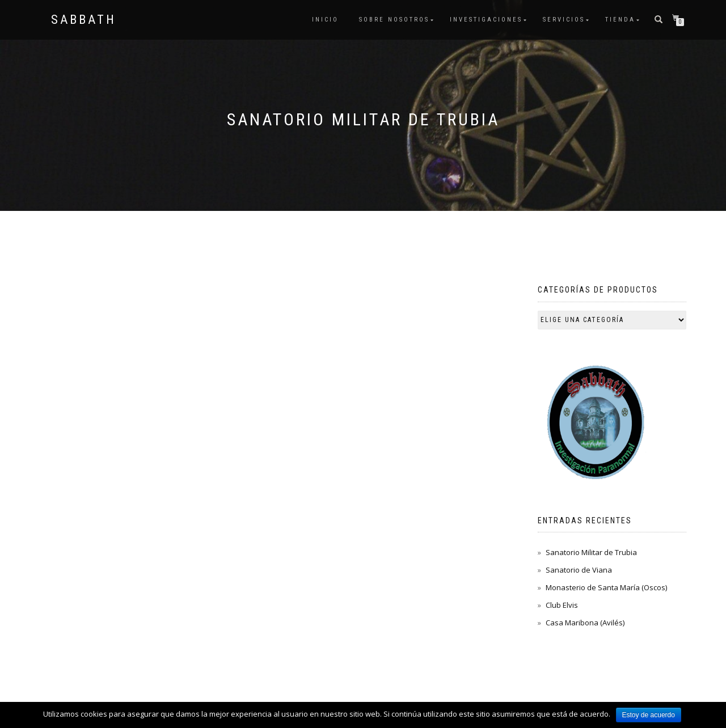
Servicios (564, 20)
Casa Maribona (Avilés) (585, 623)
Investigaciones (486, 20)
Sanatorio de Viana (579, 570)
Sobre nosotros (394, 20)
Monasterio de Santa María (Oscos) (606, 587)
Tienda (620, 20)
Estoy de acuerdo (649, 715)
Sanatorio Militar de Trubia (591, 552)
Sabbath (84, 20)
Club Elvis (562, 605)
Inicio (325, 20)
